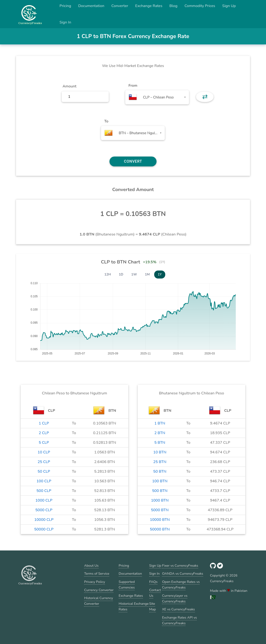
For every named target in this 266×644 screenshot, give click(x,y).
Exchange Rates (149, 6)
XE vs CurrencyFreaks (178, 609)
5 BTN (160, 443)
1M (147, 274)
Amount (70, 86)
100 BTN (160, 481)
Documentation (91, 6)
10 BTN (160, 452)
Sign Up (229, 6)
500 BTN (160, 491)
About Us (91, 565)
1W (134, 274)
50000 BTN (160, 529)
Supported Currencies (127, 585)
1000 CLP (44, 500)
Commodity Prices (200, 6)
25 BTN (160, 462)
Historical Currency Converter (99, 601)
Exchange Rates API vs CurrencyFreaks (179, 620)
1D (121, 274)
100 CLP (44, 481)
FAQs (153, 582)
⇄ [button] (205, 97)
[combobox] (157, 97)
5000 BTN (160, 510)
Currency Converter (99, 590)
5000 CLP (44, 510)
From (133, 86)
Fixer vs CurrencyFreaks (180, 565)
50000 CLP (44, 529)
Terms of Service (97, 573)
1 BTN (160, 423)
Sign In (65, 22)
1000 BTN (160, 500)
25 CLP (44, 462)
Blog (173, 6)
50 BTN (160, 471)
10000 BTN (160, 520)
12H (108, 274)
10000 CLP (44, 520)
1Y (160, 274)
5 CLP (44, 443)
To (106, 121)
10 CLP (44, 452)
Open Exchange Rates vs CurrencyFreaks (181, 585)
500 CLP (44, 491)
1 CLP (44, 423)
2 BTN (160, 433)
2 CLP (44, 433)
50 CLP (44, 471)
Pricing (65, 6)
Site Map (153, 606)
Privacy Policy (95, 582)
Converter (120, 6)
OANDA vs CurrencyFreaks (182, 573)
